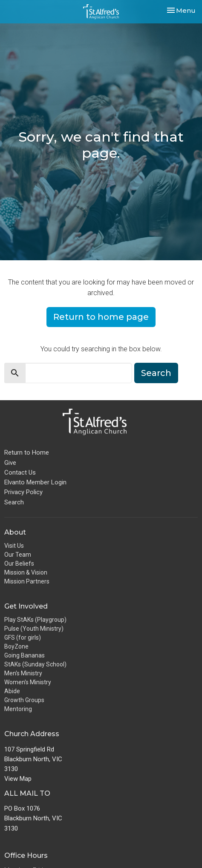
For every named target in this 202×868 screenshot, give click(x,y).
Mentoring (18, 709)
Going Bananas (25, 655)
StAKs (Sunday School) (35, 664)
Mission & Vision (26, 572)
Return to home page (101, 317)
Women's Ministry (28, 682)
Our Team (18, 555)
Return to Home (27, 452)
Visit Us (14, 546)
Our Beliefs (19, 563)
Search (156, 373)
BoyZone (16, 646)
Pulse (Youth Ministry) (34, 629)
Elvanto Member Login (35, 482)
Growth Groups (24, 700)
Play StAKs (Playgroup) (35, 620)
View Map (18, 779)
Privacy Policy (23, 492)
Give (10, 463)
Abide (12, 691)
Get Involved (26, 606)
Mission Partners (27, 581)
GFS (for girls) (23, 637)
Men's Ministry (23, 673)
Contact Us (20, 472)
